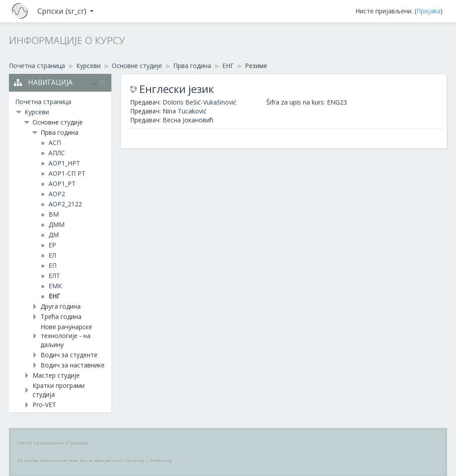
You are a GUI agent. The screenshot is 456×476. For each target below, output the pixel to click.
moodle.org (161, 461)
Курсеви (37, 112)
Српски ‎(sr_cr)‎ (65, 11)
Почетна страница (43, 102)
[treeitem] (60, 102)
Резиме (256, 66)
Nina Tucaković (185, 111)
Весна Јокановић (188, 120)
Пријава (428, 11)
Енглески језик (177, 89)
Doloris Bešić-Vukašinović (199, 102)
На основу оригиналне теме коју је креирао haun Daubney (81, 461)
